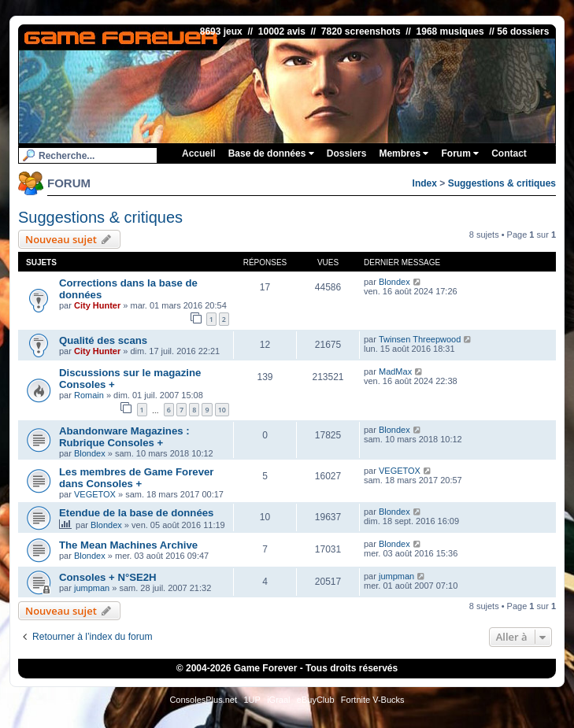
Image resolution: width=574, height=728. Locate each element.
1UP (252, 700)
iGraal (278, 700)
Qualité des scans (103, 340)
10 (222, 410)
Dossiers (347, 153)
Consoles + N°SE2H (108, 577)
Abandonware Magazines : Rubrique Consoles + (124, 437)
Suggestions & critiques (502, 183)
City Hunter (97, 305)
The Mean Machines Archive (128, 545)
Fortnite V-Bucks (373, 700)
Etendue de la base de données (136, 513)
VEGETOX (95, 494)
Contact (509, 153)
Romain (89, 395)
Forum (460, 153)
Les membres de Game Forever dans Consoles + (136, 478)
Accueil (199, 153)
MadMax (395, 371)
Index (425, 183)
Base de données (271, 153)
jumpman (92, 588)
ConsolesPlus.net (203, 700)
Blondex (394, 282)
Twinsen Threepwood (420, 339)
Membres (404, 153)
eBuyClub (316, 700)
